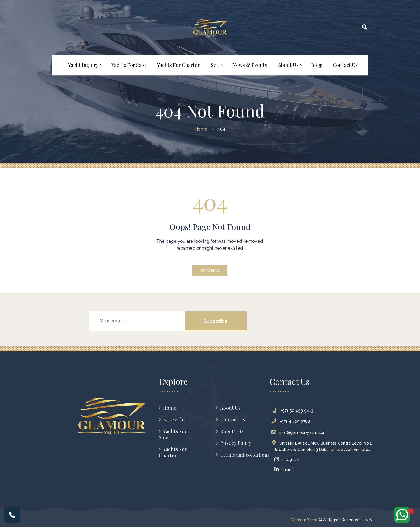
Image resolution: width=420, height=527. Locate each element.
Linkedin (285, 469)
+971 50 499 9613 (294, 411)
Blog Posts (232, 431)
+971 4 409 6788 (292, 421)
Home (170, 408)
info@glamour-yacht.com (300, 432)
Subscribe (216, 321)
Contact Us (233, 420)
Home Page (210, 270)
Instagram (287, 460)
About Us (230, 408)
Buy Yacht (174, 420)
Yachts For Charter (173, 452)
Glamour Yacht (304, 520)
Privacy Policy (236, 443)
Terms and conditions (245, 455)
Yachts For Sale (173, 435)
